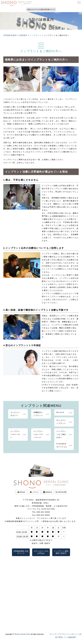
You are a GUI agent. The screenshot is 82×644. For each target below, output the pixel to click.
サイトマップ (55, 634)
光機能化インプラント (38, 414)
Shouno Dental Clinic (22, 634)
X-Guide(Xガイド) (62, 445)
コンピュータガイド (15, 414)
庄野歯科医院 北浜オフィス (21, 552)
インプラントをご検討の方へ (61, 434)
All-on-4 (60, 412)
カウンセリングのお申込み (41, 552)
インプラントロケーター (15, 434)
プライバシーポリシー (70, 634)
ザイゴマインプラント (61, 422)
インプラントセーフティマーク (38, 434)
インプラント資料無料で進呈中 (61, 552)
